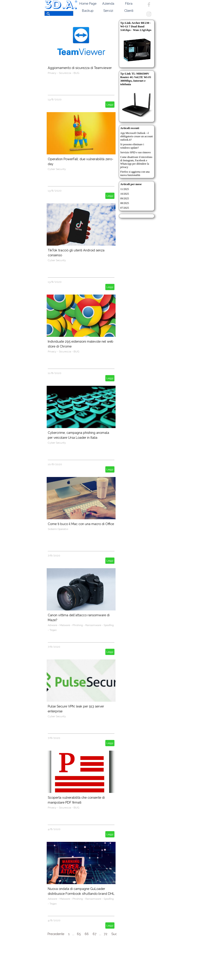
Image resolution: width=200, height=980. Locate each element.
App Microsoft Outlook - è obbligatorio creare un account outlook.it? (136, 136)
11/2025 (125, 189)
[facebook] (149, 4)
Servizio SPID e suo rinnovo (135, 152)
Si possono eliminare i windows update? (132, 146)
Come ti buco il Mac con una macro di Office (81, 524)
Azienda (108, 3)
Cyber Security (57, 169)
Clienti (129, 11)
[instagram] (149, 14)
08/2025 (125, 203)
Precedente (56, 934)
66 (87, 934)
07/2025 (125, 208)
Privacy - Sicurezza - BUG (64, 73)
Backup (88, 11)
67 (95, 934)
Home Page (88, 3)
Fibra (129, 3)
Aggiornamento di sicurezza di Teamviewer (80, 68)
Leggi (110, 105)
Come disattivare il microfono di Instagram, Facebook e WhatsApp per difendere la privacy (136, 162)
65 (79, 934)
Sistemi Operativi (58, 529)
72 (106, 934)
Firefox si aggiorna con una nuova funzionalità (135, 173)
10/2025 (125, 194)
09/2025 (125, 198)
